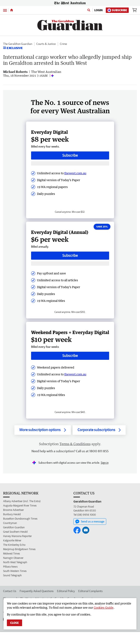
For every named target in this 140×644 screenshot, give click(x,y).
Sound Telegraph (12, 575)
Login (98, 10)
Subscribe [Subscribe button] (70, 155)
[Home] (12, 10)
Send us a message (90, 522)
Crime (63, 44)
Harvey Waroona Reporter (17, 536)
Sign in (105, 463)
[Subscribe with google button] (70, 163)
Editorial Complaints (90, 591)
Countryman (10, 523)
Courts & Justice (46, 44)
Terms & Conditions (75, 444)
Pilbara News (10, 567)
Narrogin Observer (13, 558)
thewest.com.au (75, 173)
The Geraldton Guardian (18, 44)
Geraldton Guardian (14, 527)
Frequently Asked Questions (37, 591)
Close (15, 623)
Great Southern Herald (15, 532)
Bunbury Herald (12, 514)
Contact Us (10, 591)
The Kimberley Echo (14, 545)
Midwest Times (11, 554)
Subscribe (117, 10)
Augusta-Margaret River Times (20, 506)
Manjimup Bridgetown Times (19, 549)
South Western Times (15, 571)
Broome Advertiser (13, 510)
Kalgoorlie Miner (12, 540)
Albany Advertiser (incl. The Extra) (22, 501)
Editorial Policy (66, 591)
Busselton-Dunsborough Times (20, 519)
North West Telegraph (15, 562)
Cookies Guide (104, 608)
